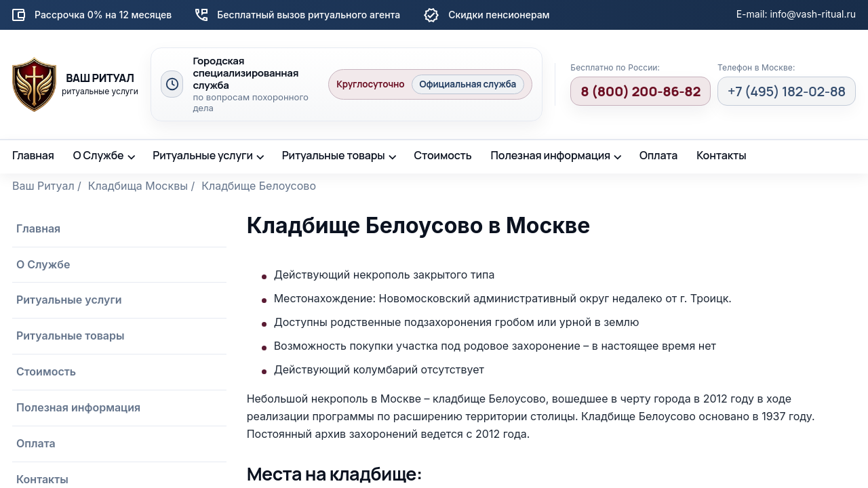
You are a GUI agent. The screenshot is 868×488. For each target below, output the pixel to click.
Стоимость (442, 155)
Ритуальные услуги (203, 155)
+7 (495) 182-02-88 (787, 91)
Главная (33, 155)
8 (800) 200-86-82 (640, 91)
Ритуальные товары (334, 155)
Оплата (658, 155)
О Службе (99, 155)
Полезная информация (551, 155)
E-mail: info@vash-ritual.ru (796, 14)
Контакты (721, 155)
